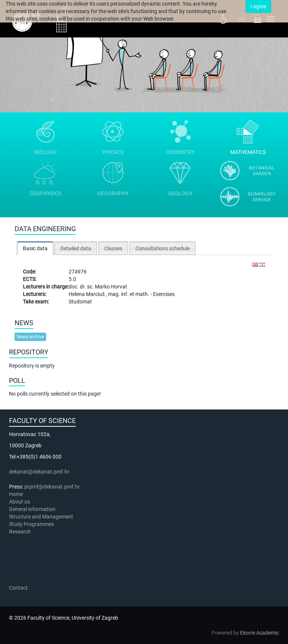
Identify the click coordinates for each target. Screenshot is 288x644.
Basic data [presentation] (35, 248)
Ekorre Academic (259, 633)
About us (20, 502)
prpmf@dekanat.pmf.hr (52, 487)
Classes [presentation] (113, 248)
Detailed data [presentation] (76, 248)
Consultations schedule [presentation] (163, 248)
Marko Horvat (111, 287)
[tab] (35, 248)
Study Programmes (31, 524)
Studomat (80, 302)
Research (20, 532)
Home (16, 494)
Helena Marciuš (87, 294)
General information (32, 509)
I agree (258, 6)
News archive (30, 337)
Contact (18, 588)
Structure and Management (41, 517)
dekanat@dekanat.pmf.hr (39, 472)
